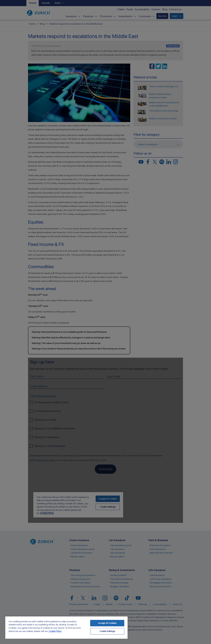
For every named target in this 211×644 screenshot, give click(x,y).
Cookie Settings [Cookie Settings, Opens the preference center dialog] (107, 631)
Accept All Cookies (107, 623)
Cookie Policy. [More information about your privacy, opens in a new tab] (55, 631)
